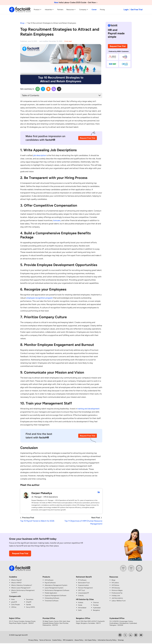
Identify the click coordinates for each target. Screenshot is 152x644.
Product (38, 10)
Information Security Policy (107, 640)
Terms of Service (45, 640)
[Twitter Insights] (59, 89)
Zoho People (15, 605)
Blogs (22, 23)
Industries (49, 10)
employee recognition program (40, 298)
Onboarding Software (52, 598)
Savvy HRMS (30, 607)
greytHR (14, 602)
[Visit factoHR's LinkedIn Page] (131, 635)
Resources (71, 10)
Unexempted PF (84, 593)
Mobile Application (51, 593)
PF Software (82, 580)
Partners (60, 10)
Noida (80, 605)
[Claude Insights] (48, 89)
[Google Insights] (54, 89)
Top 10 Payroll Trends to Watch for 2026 (37, 521)
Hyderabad (97, 608)
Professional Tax (117, 593)
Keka (13, 599)
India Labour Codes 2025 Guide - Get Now (76, 3)
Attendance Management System (56, 585)
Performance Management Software (57, 590)
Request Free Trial (20, 553)
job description (40, 155)
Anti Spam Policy (91, 640)
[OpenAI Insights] (38, 89)
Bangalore (96, 610)
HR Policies (115, 585)
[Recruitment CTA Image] (61, 140)
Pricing (102, 10)
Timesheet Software (52, 601)
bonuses (57, 220)
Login (126, 10)
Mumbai (96, 605)
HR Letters (115, 583)
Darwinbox (30, 599)
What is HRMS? (16, 583)
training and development (88, 409)
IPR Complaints (68, 640)
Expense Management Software (55, 596)
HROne (14, 607)
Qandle (29, 605)
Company (84, 10)
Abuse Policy (79, 640)
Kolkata (81, 603)
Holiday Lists (116, 596)
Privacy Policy (33, 640)
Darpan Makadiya (42, 493)
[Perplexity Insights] (43, 89)
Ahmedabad (82, 608)
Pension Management (85, 588)
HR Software (49, 580)
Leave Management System (54, 588)
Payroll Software (50, 583)
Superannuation (84, 585)
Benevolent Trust (84, 583)
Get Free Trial (137, 10)
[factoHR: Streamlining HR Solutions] (20, 10)
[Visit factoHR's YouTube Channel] (141, 635)
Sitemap (121, 640)
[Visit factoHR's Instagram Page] (136, 635)
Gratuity (81, 596)
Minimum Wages (117, 590)
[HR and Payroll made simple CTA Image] (119, 45)
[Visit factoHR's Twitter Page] (125, 635)
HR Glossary (116, 588)
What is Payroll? (16, 580)
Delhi (80, 610)
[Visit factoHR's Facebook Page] (120, 635)
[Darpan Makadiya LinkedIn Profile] (99, 492)
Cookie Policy (57, 640)
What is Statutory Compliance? (22, 585)
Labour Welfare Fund (119, 601)
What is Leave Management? (21, 588)
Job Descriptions (117, 598)
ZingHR (29, 602)
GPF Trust (81, 590)
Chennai (96, 603)
